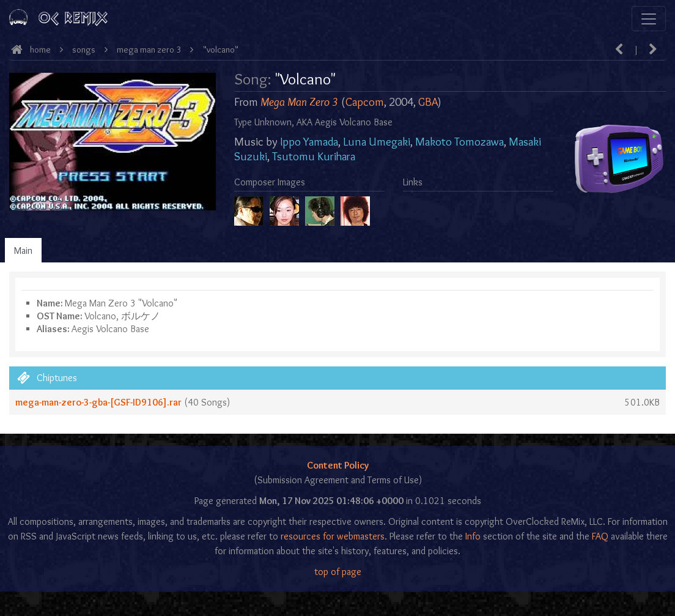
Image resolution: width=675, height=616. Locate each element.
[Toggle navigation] (649, 19)
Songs (84, 50)
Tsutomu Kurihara (314, 156)
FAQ (600, 536)
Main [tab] (23, 250)
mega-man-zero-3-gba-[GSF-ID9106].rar (98, 402)
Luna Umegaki (377, 142)
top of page (338, 572)
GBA (428, 102)
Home (40, 50)
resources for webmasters (333, 536)
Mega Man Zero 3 (149, 50)
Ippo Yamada (309, 142)
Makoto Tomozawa (459, 142)
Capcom (365, 102)
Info (473, 536)
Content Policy (338, 465)
